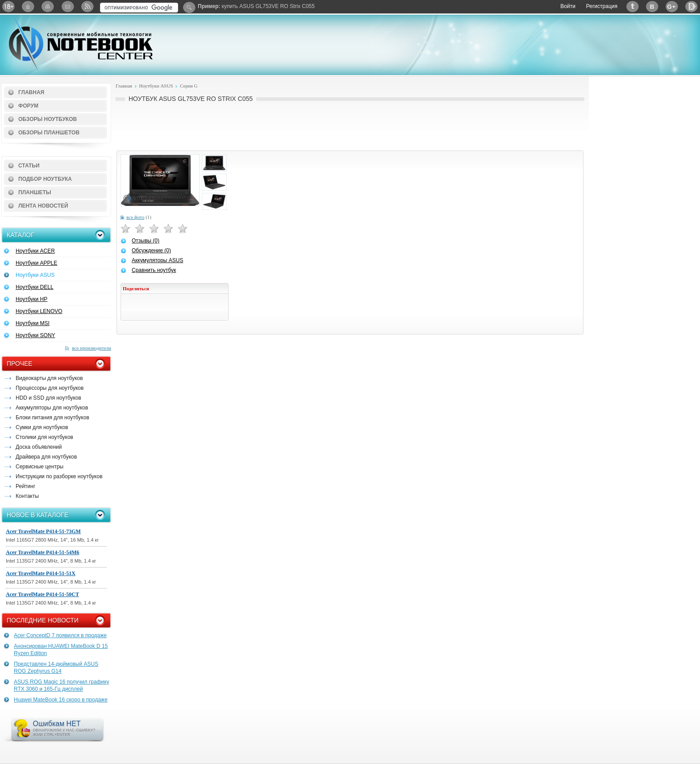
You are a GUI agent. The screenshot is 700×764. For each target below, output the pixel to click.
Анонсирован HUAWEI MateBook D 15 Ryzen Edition (61, 650)
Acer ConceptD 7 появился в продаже (60, 635)
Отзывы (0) (146, 241)
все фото (135, 217)
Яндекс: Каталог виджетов (692, 6)
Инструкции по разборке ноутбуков (59, 476)
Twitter (633, 6)
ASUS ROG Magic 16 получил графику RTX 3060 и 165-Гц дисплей (62, 685)
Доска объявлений (39, 447)
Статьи (29, 166)
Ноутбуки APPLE (36, 263)
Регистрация (602, 6)
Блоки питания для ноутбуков (52, 417)
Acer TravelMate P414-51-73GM (43, 531)
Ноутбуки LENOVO (39, 311)
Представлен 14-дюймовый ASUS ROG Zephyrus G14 (56, 668)
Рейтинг (25, 486)
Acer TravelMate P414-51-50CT (42, 594)
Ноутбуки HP (31, 299)
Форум (28, 106)
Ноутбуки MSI (33, 323)
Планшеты (35, 192)
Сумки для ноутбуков (42, 427)
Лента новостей (43, 206)
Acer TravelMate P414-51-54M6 (43, 552)
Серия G (189, 86)
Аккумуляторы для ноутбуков (52, 408)
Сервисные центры (40, 467)
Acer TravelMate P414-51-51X (41, 573)
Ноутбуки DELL (35, 287)
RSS (87, 6)
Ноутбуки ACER (35, 251)
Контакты (27, 496)
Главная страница (28, 6)
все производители (92, 348)
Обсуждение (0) (151, 250)
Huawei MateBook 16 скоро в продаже (61, 700)
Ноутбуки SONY (35, 335)
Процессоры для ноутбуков (50, 388)
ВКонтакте (652, 6)
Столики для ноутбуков (44, 437)
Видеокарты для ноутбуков (49, 378)
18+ (8, 6)
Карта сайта (48, 6)
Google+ (672, 6)
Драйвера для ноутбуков (46, 457)
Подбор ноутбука (45, 179)
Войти (568, 6)
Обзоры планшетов (49, 133)
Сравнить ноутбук (154, 270)
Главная (31, 92)
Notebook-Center (81, 44)
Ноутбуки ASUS (35, 275)
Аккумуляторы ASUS (157, 260)
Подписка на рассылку (67, 6)
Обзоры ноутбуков (48, 119)
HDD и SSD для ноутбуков (48, 398)
